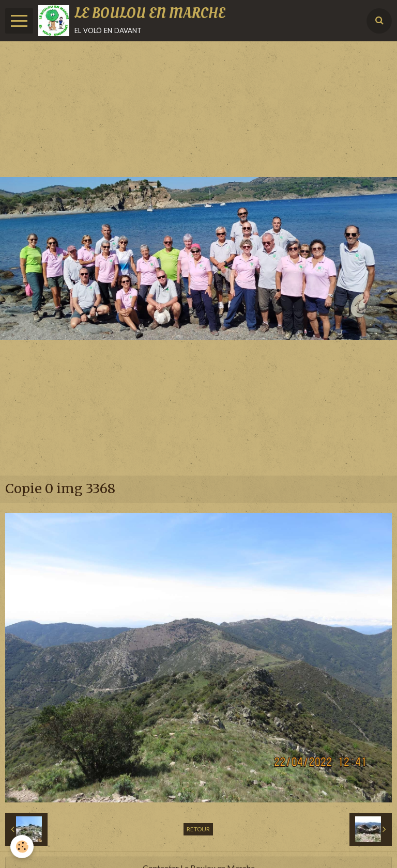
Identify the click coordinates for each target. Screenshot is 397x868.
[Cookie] (22, 847)
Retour (198, 829)
